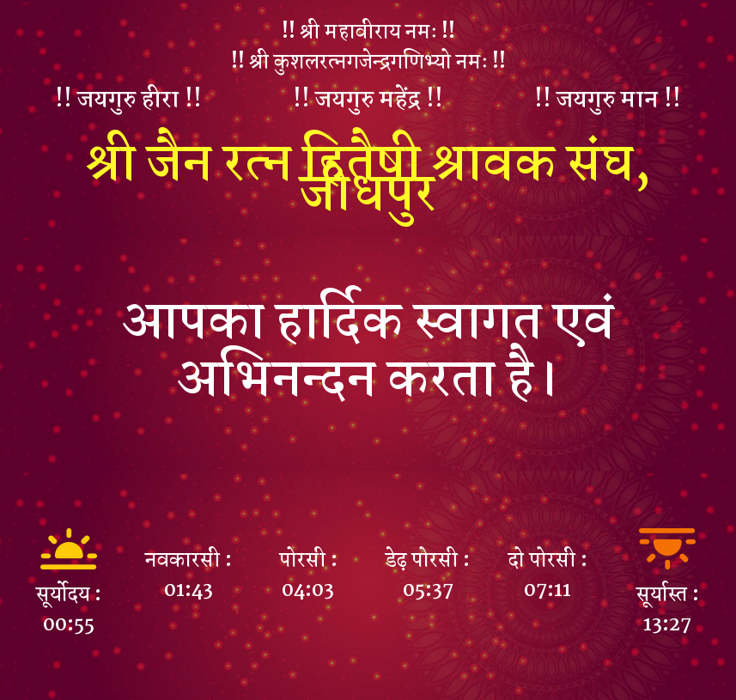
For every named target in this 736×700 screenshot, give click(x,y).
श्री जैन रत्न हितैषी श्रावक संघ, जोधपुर (368, 180)
